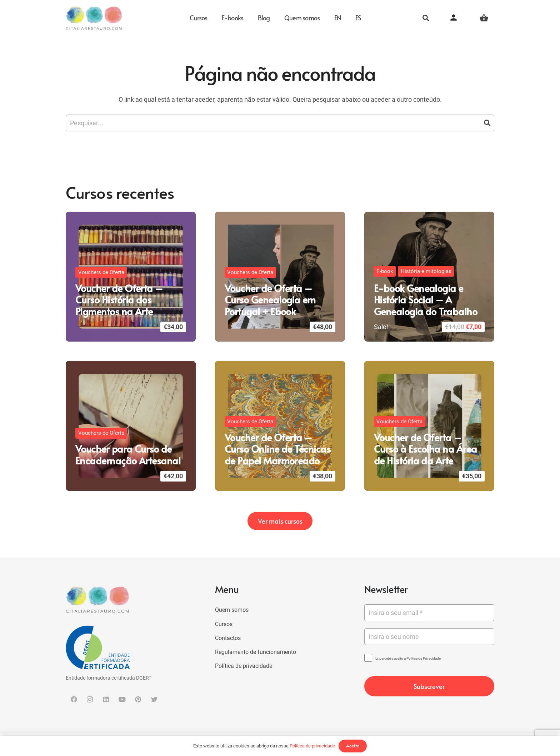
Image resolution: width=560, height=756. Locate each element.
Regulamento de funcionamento (256, 652)
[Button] (460, 18)
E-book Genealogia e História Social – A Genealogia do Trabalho (426, 300)
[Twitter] (154, 699)
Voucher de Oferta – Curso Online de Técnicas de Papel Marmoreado (277, 449)
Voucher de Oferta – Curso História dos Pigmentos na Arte (119, 300)
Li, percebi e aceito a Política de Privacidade (408, 658)
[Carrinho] (484, 18)
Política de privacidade (244, 666)
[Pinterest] (138, 699)
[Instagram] (90, 699)
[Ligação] (94, 18)
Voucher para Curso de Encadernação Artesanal (128, 454)
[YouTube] (122, 699)
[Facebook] (74, 699)
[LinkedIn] (106, 699)
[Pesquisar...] (280, 123)
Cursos (224, 624)
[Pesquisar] (426, 18)
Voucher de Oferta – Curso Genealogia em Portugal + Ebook (270, 300)
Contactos (228, 638)
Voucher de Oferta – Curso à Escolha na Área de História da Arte (426, 449)
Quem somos (232, 610)
